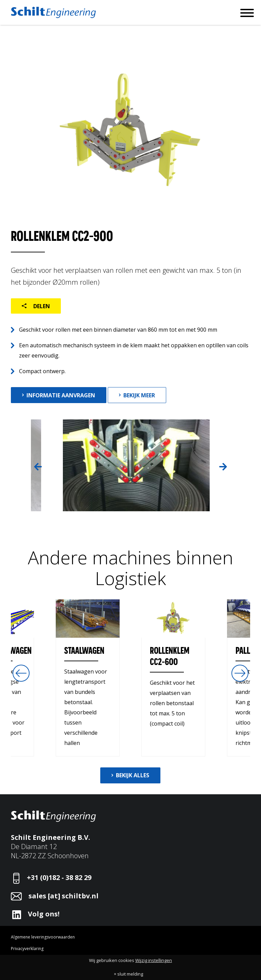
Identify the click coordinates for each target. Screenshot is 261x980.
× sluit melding (128, 974)
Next (223, 467)
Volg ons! (44, 914)
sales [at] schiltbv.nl (64, 896)
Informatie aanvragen (61, 395)
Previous (38, 467)
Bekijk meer (139, 395)
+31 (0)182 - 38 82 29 (59, 877)
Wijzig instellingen (154, 960)
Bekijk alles (133, 775)
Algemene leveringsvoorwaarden (43, 937)
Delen (41, 306)
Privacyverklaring (27, 949)
